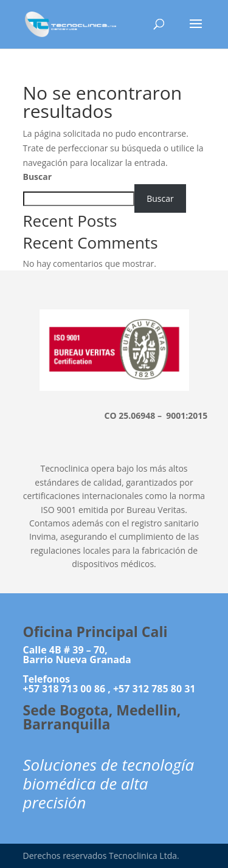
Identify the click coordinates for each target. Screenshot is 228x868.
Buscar (38, 177)
